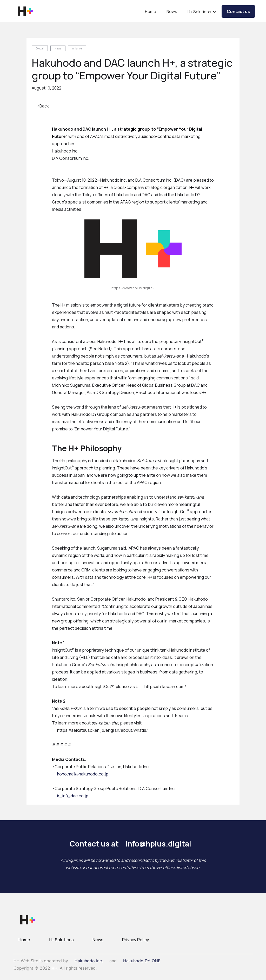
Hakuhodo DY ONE (142, 961)
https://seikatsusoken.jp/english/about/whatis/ (102, 730)
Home (151, 11)
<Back (43, 106)
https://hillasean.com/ (165, 686)
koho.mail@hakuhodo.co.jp (83, 774)
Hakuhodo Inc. (89, 961)
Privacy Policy (136, 940)
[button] (202, 13)
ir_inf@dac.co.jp (73, 796)
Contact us (238, 11)
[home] (25, 11)
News (172, 11)
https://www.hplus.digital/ (133, 288)
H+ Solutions (61, 940)
